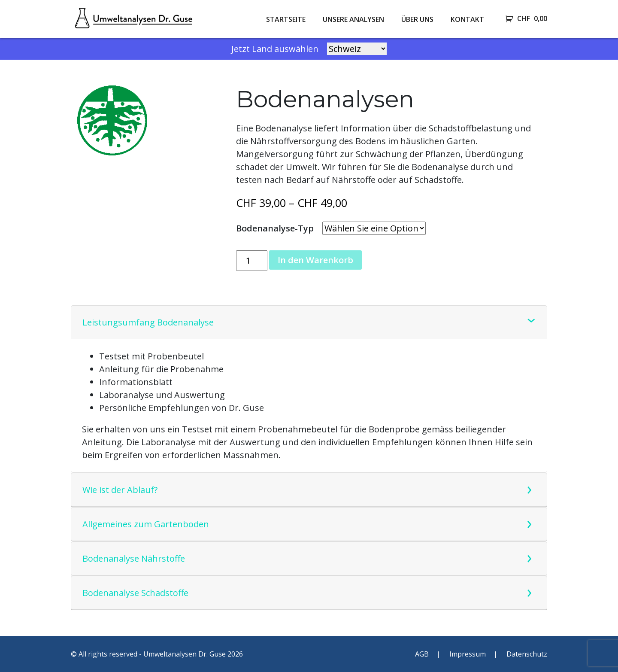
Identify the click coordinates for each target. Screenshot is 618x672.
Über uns (417, 19)
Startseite (286, 19)
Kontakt (467, 19)
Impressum (468, 654)
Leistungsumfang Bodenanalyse (148, 322)
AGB (422, 654)
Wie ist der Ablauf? (120, 490)
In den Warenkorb (315, 260)
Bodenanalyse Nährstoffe (134, 558)
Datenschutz (527, 654)
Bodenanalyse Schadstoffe (135, 593)
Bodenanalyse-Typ (275, 228)
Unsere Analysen (353, 19)
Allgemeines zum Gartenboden (146, 524)
